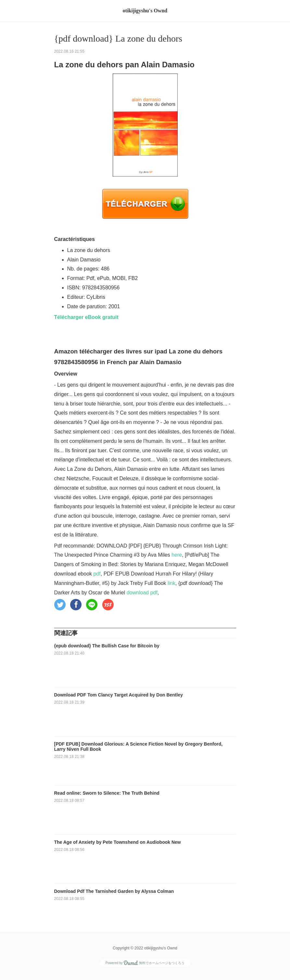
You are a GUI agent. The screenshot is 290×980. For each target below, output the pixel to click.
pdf (97, 574)
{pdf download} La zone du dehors (118, 39)
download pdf (142, 593)
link (171, 583)
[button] (60, 605)
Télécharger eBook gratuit (86, 317)
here (177, 555)
